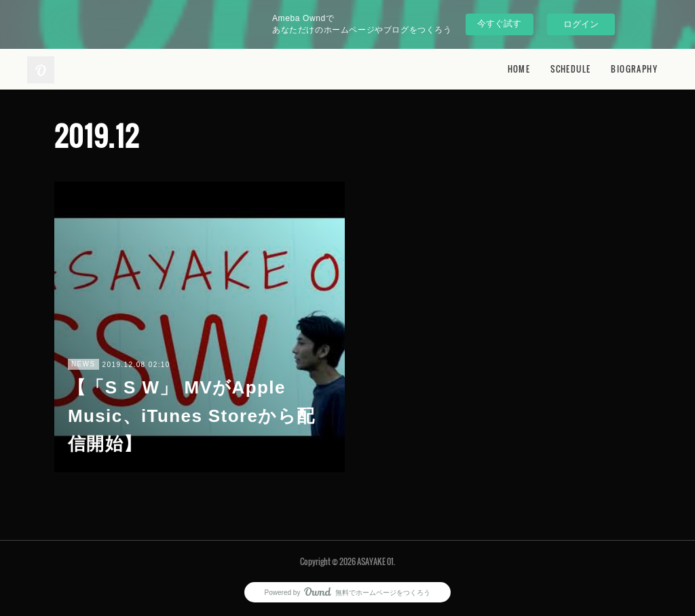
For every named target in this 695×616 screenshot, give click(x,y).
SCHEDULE (570, 69)
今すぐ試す (499, 23)
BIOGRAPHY (634, 69)
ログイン (581, 24)
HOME (519, 69)
